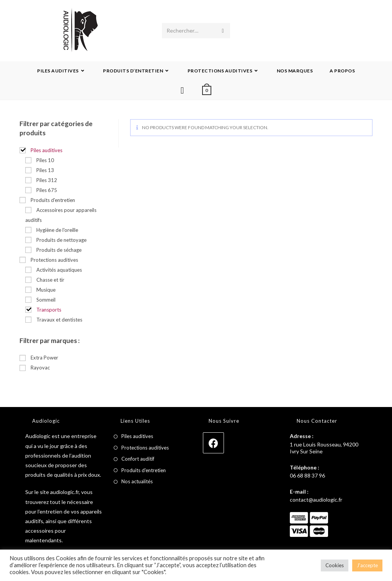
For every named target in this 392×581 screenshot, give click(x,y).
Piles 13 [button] (45, 170)
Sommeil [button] (46, 300)
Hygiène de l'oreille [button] (57, 230)
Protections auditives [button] (54, 260)
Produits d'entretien (144, 470)
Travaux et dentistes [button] (59, 320)
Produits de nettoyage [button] (61, 240)
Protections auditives (145, 448)
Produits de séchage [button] (59, 250)
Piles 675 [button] (47, 190)
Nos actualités (137, 481)
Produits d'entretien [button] (53, 200)
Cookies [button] (335, 565)
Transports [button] (49, 310)
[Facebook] (213, 443)
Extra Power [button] (44, 358)
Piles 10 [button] (45, 160)
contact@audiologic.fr (316, 500)
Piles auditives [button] (47, 150)
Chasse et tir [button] (50, 280)
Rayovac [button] (40, 368)
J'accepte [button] (367, 565)
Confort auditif (138, 459)
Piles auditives (137, 436)
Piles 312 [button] (47, 180)
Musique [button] (46, 290)
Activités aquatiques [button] (59, 270)
